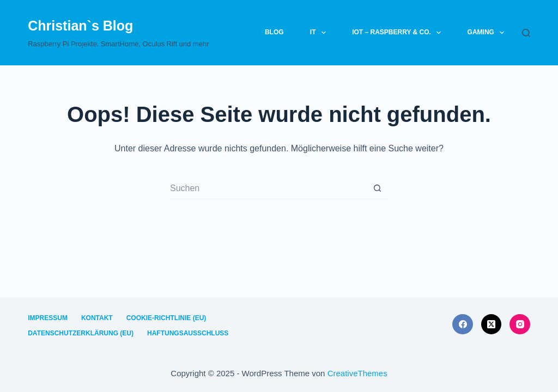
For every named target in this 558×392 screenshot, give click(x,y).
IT (320, 33)
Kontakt (97, 318)
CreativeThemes (357, 373)
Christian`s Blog (80, 26)
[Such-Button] (377, 188)
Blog (274, 32)
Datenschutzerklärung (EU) (81, 333)
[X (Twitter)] (492, 324)
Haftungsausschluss (188, 333)
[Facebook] (463, 324)
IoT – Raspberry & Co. (399, 33)
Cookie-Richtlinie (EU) (166, 318)
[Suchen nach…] (268, 188)
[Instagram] (520, 324)
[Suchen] (526, 33)
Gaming (488, 33)
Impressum (48, 318)
